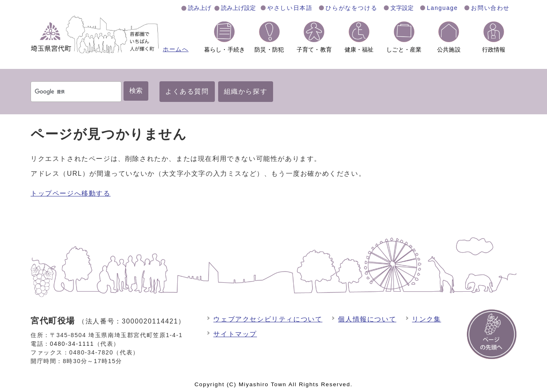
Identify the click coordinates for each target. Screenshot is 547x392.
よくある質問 (187, 91)
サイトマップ (235, 334)
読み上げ (200, 8)
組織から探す (246, 91)
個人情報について (367, 319)
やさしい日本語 (290, 8)
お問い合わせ (490, 8)
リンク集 (426, 319)
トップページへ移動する (71, 193)
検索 (136, 91)
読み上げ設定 (238, 8)
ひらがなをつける (351, 8)
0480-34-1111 (72, 344)
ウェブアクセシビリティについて (268, 319)
